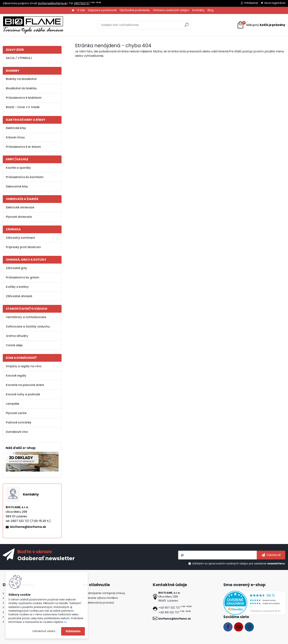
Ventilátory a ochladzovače (26, 317)
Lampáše (12, 404)
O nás (81, 10)
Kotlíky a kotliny (17, 287)
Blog (210, 10)
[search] (187, 26)
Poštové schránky (19, 422)
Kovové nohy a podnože (23, 394)
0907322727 (82, 3)
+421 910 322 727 (169, 612)
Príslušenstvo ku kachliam (25, 177)
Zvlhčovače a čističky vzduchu (28, 327)
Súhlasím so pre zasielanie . (239, 563)
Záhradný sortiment (20, 238)
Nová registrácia (275, 3)
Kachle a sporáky (18, 168)
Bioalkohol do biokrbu (21, 88)
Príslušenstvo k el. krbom (23, 147)
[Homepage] (73, 10)
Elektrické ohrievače (20, 207)
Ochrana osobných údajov (171, 10)
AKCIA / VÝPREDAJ (19, 58)
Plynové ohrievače (19, 217)
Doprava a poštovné (102, 10)
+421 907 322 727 (169, 608)
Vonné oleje (14, 345)
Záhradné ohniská (19, 296)
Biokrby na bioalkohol (21, 79)
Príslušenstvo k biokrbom (24, 98)
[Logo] (33, 25)
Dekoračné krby (17, 186)
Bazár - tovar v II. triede (23, 107)
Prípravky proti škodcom (23, 247)
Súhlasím (73, 631)
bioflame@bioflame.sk (52, 3)
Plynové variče (16, 413)
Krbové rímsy (15, 137)
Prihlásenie (251, 3)
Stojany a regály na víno (24, 366)
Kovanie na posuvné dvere (25, 385)
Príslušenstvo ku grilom (23, 277)
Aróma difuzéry (17, 336)
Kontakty (198, 10)
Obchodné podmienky (135, 10)
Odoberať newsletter (46, 558)
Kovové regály (16, 376)
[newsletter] (271, 555)
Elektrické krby (16, 128)
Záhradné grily (16, 268)
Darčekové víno (17, 432)
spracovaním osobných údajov (228, 563)
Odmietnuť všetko (44, 631)
